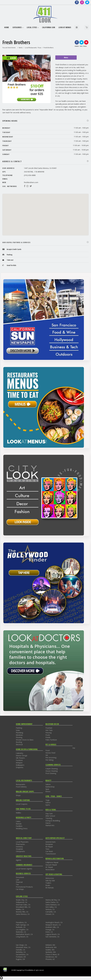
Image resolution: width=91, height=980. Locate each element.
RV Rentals (50, 888)
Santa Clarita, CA (52, 902)
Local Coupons (22, 804)
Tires (47, 849)
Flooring (19, 737)
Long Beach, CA (22, 937)
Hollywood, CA (22, 902)
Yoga (47, 800)
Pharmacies (20, 844)
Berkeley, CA (21, 952)
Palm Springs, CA (22, 925)
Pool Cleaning (51, 773)
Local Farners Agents (24, 869)
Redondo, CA (21, 932)
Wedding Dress (22, 828)
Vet (47, 755)
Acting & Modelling (53, 821)
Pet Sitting (49, 760)
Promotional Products (24, 887)
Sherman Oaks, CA (23, 905)
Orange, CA (50, 930)
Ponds (48, 737)
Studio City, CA (22, 900)
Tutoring (49, 818)
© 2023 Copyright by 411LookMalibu (23, 970)
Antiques (19, 763)
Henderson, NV (51, 957)
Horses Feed (50, 753)
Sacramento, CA (22, 954)
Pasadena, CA (21, 922)
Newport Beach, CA (53, 925)
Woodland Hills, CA (23, 907)
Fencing (48, 733)
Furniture (19, 760)
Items (21, 48)
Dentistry (19, 847)
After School (50, 816)
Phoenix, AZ (50, 959)
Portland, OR (21, 957)
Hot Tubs (49, 730)
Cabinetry (19, 753)
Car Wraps (20, 889)
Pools (48, 735)
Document (20, 877)
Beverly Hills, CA (22, 912)
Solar (18, 730)
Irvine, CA (49, 932)
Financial (19, 882)
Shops (18, 795)
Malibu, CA (20, 909)
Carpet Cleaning (52, 769)
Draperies (20, 767)
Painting (19, 728)
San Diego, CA (21, 945)
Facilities (19, 826)
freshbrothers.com (31, 182)
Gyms (48, 805)
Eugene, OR (20, 959)
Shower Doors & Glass (25, 740)
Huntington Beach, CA (54, 922)
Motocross (50, 878)
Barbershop (50, 787)
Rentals (19, 824)
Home (13, 48)
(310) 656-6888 (30, 175)
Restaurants (20, 784)
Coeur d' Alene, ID (52, 954)
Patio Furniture (51, 740)
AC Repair (49, 867)
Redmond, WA (51, 947)
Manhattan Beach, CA (24, 934)
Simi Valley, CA (51, 907)
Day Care (49, 814)
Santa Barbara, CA (53, 905)
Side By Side (50, 881)
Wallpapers (20, 765)
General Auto (51, 842)
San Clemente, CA (52, 937)
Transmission (51, 854)
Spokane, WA (51, 952)
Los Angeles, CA (22, 930)
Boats (48, 885)
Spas (47, 789)
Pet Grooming (51, 758)
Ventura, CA (50, 909)
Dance (48, 802)
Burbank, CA (21, 927)
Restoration (50, 870)
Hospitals (19, 849)
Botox (48, 791)
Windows (19, 735)
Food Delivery (21, 787)
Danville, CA (20, 950)
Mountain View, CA (23, 947)
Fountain (49, 728)
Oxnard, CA (50, 914)
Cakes (18, 821)
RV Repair (49, 847)
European (49, 844)
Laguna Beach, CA (53, 934)
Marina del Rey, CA (53, 900)
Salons (48, 784)
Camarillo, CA (51, 912)
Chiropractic (20, 851)
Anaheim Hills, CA (52, 927)
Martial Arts (50, 825)
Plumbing (19, 733)
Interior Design (22, 756)
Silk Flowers (20, 758)
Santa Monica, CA (23, 914)
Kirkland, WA (50, 945)
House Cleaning (51, 771)
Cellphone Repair (52, 862)
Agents (19, 860)
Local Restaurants (31, 48)
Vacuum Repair (51, 865)
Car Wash (49, 851)
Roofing (19, 742)
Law (17, 880)
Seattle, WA (50, 950)
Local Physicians (22, 842)
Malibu (18, 813)
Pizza (39, 48)
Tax (17, 884)
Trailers (48, 883)
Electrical (19, 744)
